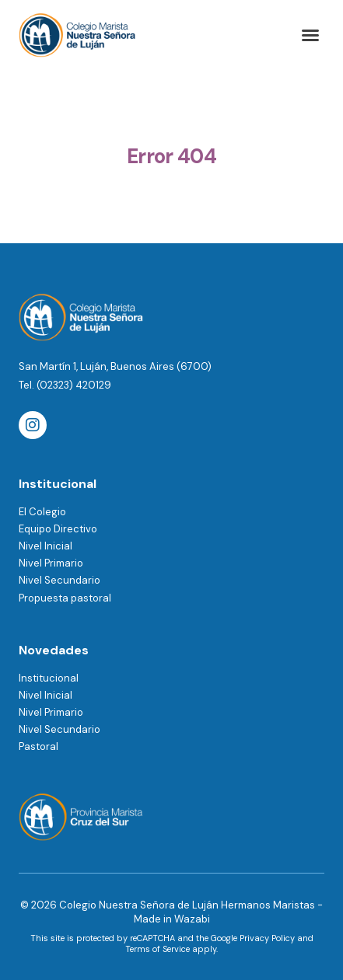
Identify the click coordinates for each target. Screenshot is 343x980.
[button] (310, 35)
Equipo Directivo (58, 529)
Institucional (49, 678)
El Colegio (42, 512)
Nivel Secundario (59, 580)
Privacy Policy (267, 938)
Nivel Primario (51, 563)
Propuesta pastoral (65, 598)
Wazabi (192, 919)
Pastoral (38, 746)
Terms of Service (157, 949)
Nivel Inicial (45, 546)
